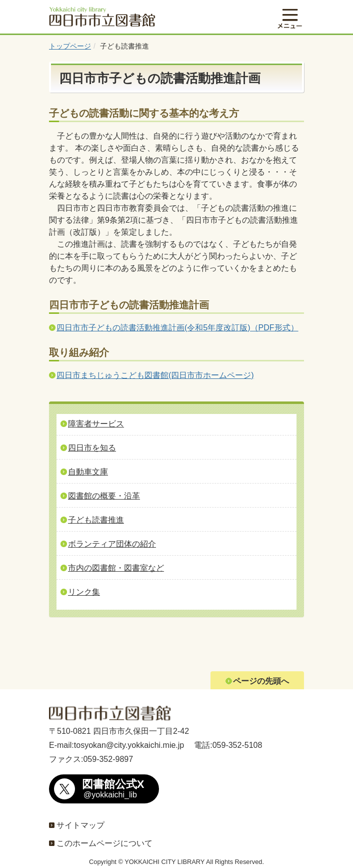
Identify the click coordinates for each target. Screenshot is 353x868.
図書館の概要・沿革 (104, 496)
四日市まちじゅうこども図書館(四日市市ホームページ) (155, 375)
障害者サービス (96, 424)
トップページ (70, 46)
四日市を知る (92, 448)
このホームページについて (104, 843)
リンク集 (84, 592)
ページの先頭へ (261, 681)
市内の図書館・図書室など (116, 568)
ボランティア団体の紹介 (112, 544)
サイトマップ (80, 825)
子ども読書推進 (96, 520)
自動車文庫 (88, 472)
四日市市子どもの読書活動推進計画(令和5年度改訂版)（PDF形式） (177, 328)
